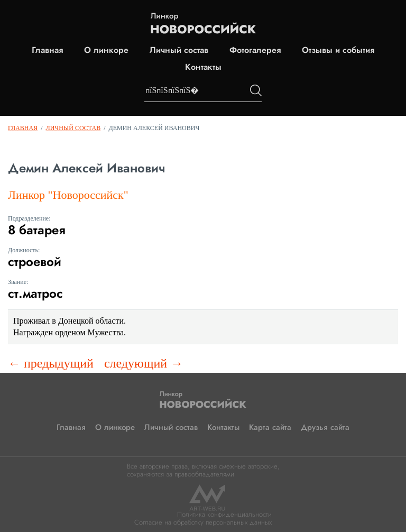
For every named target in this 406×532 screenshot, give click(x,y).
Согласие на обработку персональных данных (203, 522)
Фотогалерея (255, 50)
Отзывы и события (338, 50)
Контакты (203, 67)
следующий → (144, 363)
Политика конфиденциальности (224, 514)
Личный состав (179, 50)
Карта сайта (270, 427)
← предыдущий (51, 363)
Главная (47, 50)
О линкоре (106, 50)
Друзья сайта (325, 427)
